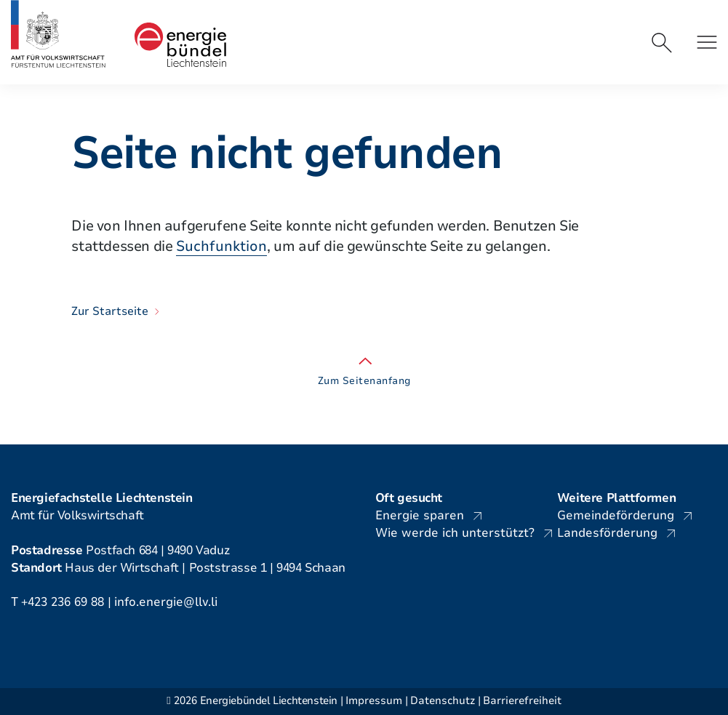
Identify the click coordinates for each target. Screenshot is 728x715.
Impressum (374, 701)
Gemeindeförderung (616, 515)
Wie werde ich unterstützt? (455, 533)
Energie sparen (420, 515)
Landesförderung (607, 533)
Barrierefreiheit (522, 701)
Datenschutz (443, 701)
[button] (707, 42)
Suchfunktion (221, 246)
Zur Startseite (110, 311)
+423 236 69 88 (63, 602)
